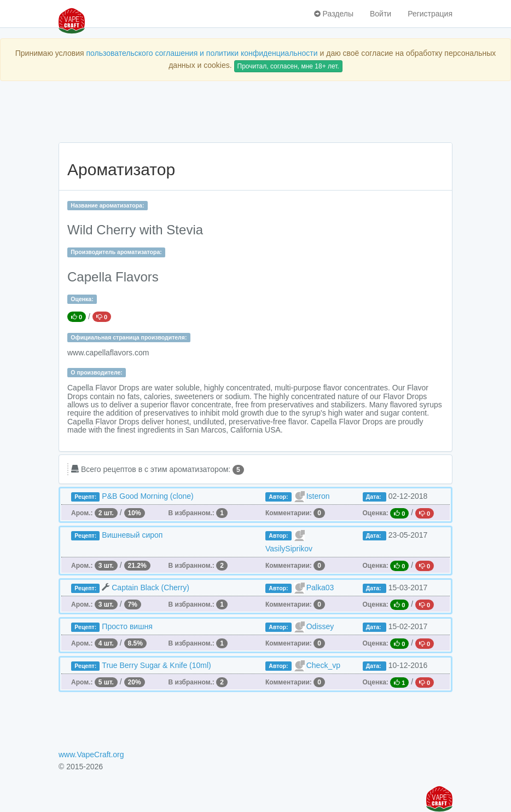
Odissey (320, 626)
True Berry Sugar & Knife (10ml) (156, 665)
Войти (381, 14)
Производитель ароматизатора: (116, 252)
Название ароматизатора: (107, 205)
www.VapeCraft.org (91, 755)
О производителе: (97, 372)
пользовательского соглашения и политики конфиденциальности (202, 53)
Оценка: (82, 299)
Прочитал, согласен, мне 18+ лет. (288, 66)
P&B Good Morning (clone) (147, 496)
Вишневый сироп (132, 535)
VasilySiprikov (289, 549)
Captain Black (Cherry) (150, 588)
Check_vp (323, 665)
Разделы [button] (334, 14)
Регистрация (430, 14)
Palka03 (320, 588)
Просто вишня (127, 626)
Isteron (318, 496)
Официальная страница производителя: (129, 337)
